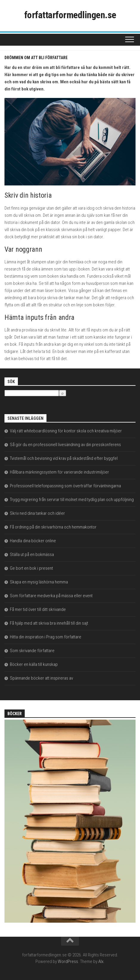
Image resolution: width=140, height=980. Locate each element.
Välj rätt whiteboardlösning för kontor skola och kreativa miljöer (66, 431)
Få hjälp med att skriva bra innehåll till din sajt (49, 623)
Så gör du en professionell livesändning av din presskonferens (65, 445)
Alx (101, 961)
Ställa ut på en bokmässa (32, 554)
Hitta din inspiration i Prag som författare (46, 637)
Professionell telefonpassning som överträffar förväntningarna (65, 486)
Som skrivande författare (32, 651)
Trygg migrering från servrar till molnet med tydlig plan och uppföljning (72, 500)
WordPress (68, 961)
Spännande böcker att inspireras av (41, 678)
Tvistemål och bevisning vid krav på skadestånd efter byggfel (64, 458)
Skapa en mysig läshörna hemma (39, 582)
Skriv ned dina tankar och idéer (37, 513)
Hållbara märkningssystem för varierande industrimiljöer (59, 472)
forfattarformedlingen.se (70, 15)
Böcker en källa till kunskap (34, 664)
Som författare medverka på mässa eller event (51, 596)
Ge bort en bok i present (31, 568)
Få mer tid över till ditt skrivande (38, 609)
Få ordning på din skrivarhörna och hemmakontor (53, 527)
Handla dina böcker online (33, 541)
